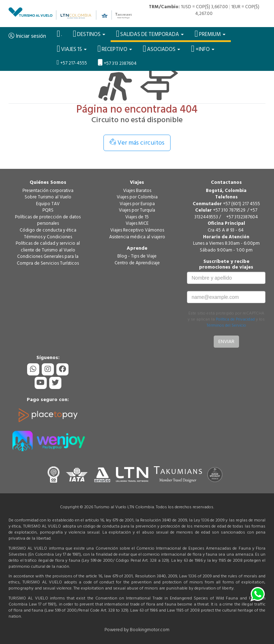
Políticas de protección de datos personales (48, 220)
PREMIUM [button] (210, 34)
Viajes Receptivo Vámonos (137, 230)
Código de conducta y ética (48, 230)
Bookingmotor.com (150, 630)
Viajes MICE (137, 223)
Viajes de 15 (137, 217)
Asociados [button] (161, 49)
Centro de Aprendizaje (137, 263)
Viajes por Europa (137, 204)
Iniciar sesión (27, 36)
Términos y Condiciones (48, 237)
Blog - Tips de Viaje (137, 256)
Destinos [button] (89, 34)
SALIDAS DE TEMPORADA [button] (150, 34)
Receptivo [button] (115, 49)
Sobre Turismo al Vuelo (48, 197)
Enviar (226, 341)
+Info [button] (202, 49)
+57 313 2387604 (117, 63)
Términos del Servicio (226, 325)
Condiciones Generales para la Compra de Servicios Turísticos (48, 260)
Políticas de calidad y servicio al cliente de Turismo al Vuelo (48, 247)
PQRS (48, 210)
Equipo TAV (48, 204)
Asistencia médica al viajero (137, 237)
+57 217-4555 (72, 63)
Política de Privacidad (235, 319)
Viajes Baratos (137, 191)
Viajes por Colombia (137, 197)
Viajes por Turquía (137, 210)
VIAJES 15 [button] (72, 49)
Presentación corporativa (48, 191)
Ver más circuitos (137, 143)
